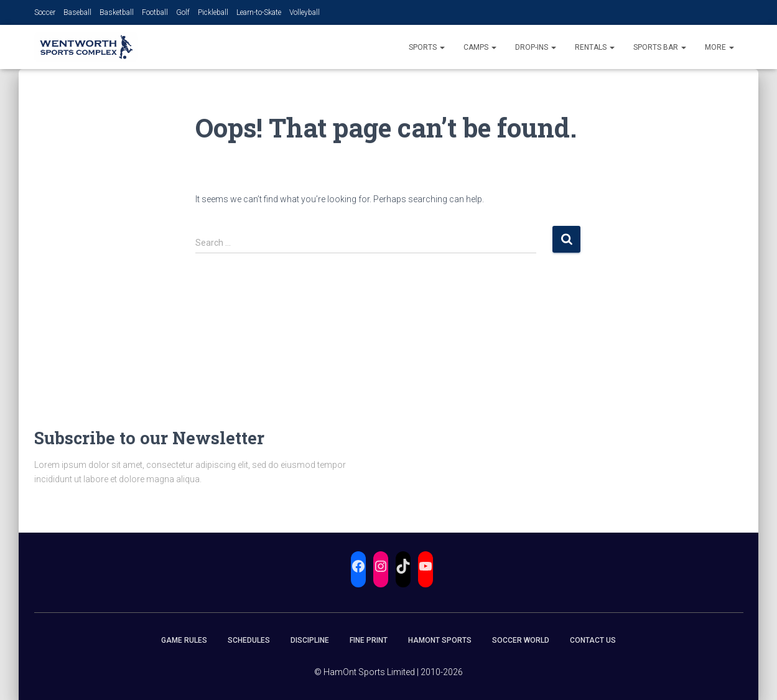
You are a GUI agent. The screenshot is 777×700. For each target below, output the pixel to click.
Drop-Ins (536, 47)
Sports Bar (660, 47)
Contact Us (593, 640)
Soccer (45, 12)
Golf (183, 12)
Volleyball (305, 12)
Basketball (117, 12)
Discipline (310, 640)
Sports (427, 47)
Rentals (595, 47)
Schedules (249, 640)
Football (155, 12)
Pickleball (213, 12)
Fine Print (369, 640)
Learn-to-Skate (259, 12)
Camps (480, 47)
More (719, 47)
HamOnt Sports (440, 640)
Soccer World (521, 640)
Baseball (77, 12)
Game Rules (184, 640)
